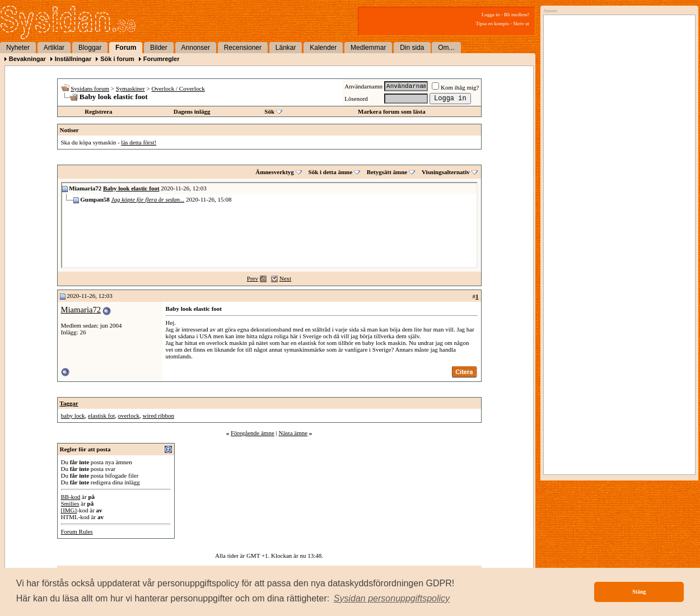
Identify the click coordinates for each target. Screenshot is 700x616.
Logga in (491, 15)
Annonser (196, 48)
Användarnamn (363, 86)
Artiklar (54, 48)
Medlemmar (368, 48)
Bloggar (90, 48)
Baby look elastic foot (131, 188)
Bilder (159, 48)
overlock (129, 416)
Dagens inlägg (192, 111)
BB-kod (71, 497)
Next (285, 278)
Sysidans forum (90, 88)
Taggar (69, 403)
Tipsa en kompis (493, 24)
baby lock (73, 416)
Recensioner (243, 48)
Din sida (412, 48)
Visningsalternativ (446, 172)
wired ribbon (159, 416)
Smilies (70, 503)
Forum (126, 48)
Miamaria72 (81, 310)
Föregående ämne (253, 433)
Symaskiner (130, 88)
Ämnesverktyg (274, 172)
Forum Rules (77, 531)
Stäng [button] (639, 592)
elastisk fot (101, 416)
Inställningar (73, 59)
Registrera (98, 111)
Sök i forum (117, 59)
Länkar (286, 48)
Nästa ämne (293, 433)
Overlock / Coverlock (178, 88)
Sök (269, 111)
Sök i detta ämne (331, 172)
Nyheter (18, 48)
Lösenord (356, 99)
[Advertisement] (617, 133)
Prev (253, 278)
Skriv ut (521, 24)
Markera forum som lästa (392, 111)
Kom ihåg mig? (455, 87)
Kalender (323, 48)
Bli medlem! (517, 15)
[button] (392, 599)
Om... (446, 48)
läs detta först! (139, 142)
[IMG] (69, 510)
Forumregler (162, 59)
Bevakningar (27, 59)
